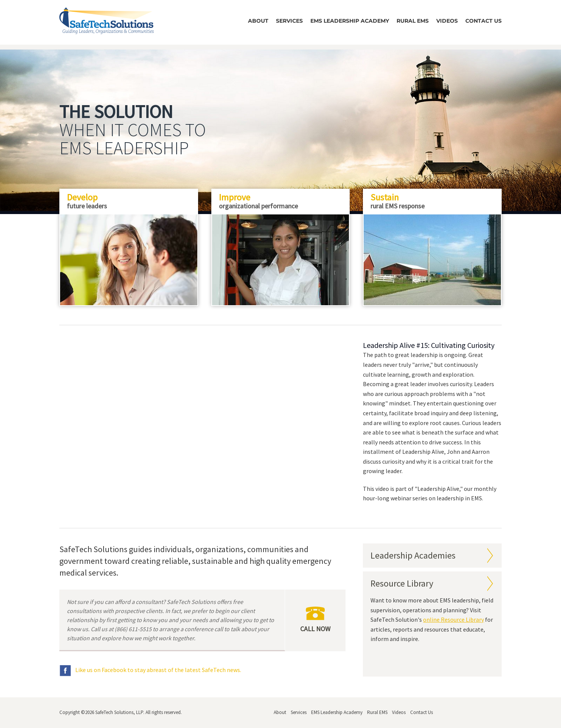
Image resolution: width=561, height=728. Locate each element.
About (258, 21)
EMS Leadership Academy (350, 21)
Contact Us (484, 21)
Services (289, 21)
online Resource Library (453, 619)
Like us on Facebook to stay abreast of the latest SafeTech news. (150, 670)
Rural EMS (413, 21)
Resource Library (402, 583)
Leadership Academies (413, 555)
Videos (447, 21)
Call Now (315, 620)
